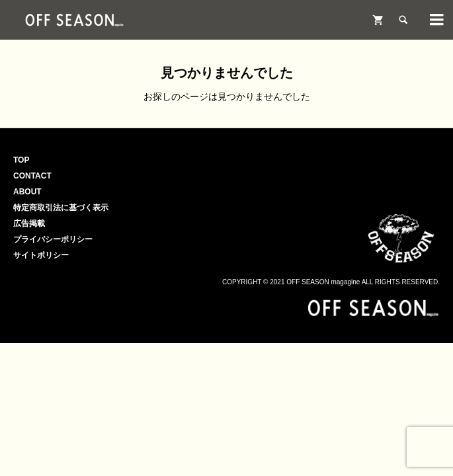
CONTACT (32, 176)
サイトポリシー (41, 255)
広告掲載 (29, 223)
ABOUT (27, 192)
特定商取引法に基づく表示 (61, 208)
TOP (21, 160)
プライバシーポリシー (53, 239)
